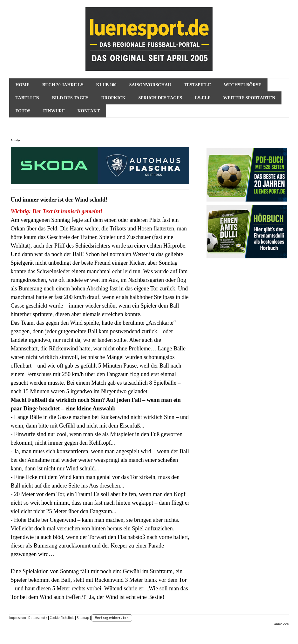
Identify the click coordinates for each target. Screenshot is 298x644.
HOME (23, 85)
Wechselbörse (242, 85)
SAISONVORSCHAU (150, 85)
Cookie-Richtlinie (62, 618)
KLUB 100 (106, 85)
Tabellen (27, 98)
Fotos (23, 111)
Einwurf (54, 111)
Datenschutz (38, 618)
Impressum (18, 618)
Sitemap (83, 618)
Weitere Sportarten (249, 98)
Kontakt (88, 111)
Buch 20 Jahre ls (63, 85)
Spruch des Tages (160, 98)
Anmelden (281, 624)
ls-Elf (203, 98)
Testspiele (198, 85)
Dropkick (113, 98)
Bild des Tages (70, 98)
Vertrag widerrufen (112, 618)
